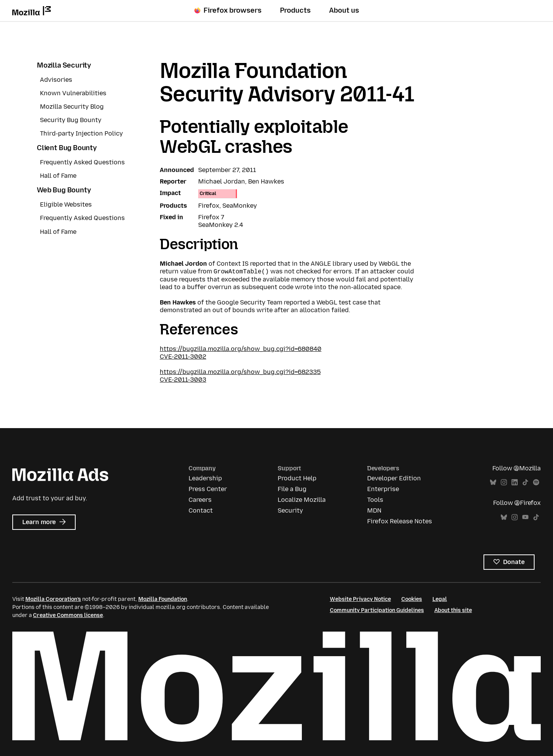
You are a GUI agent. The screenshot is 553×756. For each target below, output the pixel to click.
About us (344, 10)
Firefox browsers (228, 10)
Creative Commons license (68, 615)
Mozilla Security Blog (72, 107)
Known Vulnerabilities (73, 93)
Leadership (205, 478)
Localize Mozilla (302, 500)
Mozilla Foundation (163, 599)
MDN (374, 510)
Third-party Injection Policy (81, 133)
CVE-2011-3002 (183, 356)
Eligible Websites (66, 204)
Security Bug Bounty (71, 120)
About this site (453, 610)
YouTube (525, 517)
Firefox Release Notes (400, 521)
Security (290, 510)
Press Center (208, 489)
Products (295, 10)
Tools (375, 500)
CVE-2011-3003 (183, 380)
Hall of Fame (58, 176)
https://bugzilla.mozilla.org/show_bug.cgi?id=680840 (241, 349)
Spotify (536, 482)
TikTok (525, 482)
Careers (200, 500)
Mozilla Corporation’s (53, 599)
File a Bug (292, 489)
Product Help (297, 478)
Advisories (56, 80)
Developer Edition (394, 478)
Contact (201, 510)
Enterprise (383, 489)
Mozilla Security (64, 65)
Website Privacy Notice (360, 599)
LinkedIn (515, 482)
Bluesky (493, 482)
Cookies (412, 599)
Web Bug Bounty (64, 190)
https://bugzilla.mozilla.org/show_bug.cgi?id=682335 (240, 372)
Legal (440, 599)
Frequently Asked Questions (82, 162)
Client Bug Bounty (67, 148)
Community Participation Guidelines (377, 610)
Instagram (504, 482)
